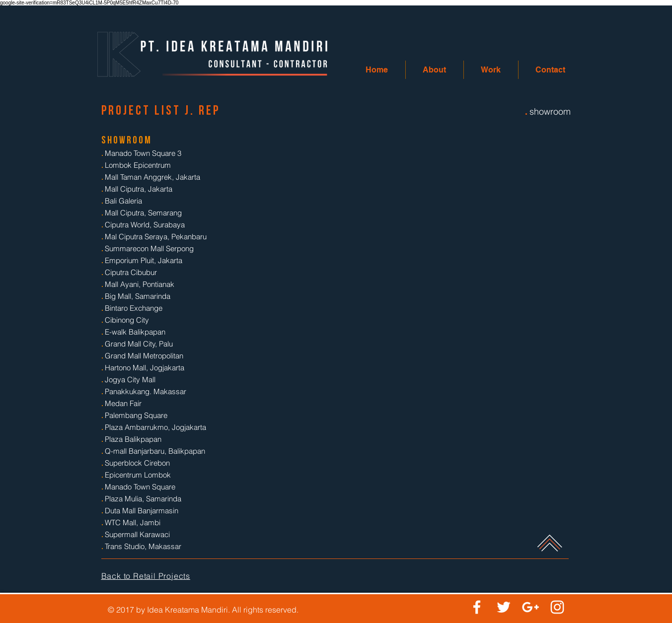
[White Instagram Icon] (557, 607)
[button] (435, 70)
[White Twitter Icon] (504, 607)
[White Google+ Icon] (530, 607)
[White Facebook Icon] (477, 607)
